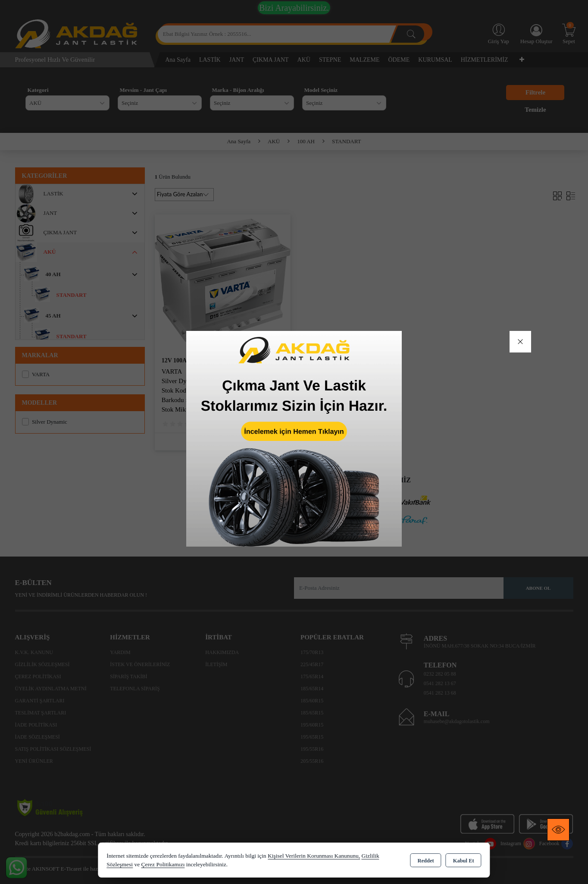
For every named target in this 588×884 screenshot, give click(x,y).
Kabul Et (464, 861)
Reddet (425, 861)
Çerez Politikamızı (163, 864)
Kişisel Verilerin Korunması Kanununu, (314, 856)
